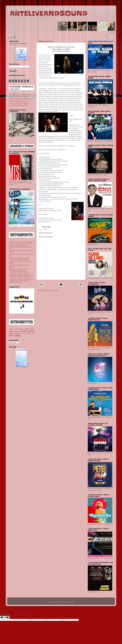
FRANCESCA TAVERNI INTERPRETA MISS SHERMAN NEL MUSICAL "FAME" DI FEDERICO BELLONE (21, 281)
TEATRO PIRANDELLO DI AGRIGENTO (20, 99)
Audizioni (11, 329)
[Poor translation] (7, 617)
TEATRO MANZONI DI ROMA (17, 101)
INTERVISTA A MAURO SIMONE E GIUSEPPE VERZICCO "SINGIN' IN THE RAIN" (20, 247)
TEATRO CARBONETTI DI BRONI (18, 103)
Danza (32, 329)
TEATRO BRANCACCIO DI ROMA (19, 105)
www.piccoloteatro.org (45, 222)
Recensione (22, 333)
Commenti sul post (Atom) (51, 290)
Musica (25, 331)
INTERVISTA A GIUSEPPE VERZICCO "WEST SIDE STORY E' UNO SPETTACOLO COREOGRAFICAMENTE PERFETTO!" (21, 276)
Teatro (46, 229)
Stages (29, 333)
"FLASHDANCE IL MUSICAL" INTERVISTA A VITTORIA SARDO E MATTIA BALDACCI (21, 243)
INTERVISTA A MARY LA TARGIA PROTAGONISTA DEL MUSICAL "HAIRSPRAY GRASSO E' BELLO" (19, 271)
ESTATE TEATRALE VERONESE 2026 (20, 94)
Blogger (72, 602)
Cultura (21, 329)
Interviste (16, 331)
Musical (11, 333)
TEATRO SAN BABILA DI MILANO (18, 97)
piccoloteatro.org (71, 146)
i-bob (61, 602)
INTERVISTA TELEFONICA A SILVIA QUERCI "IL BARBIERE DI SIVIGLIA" (19, 259)
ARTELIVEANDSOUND (49, 13)
